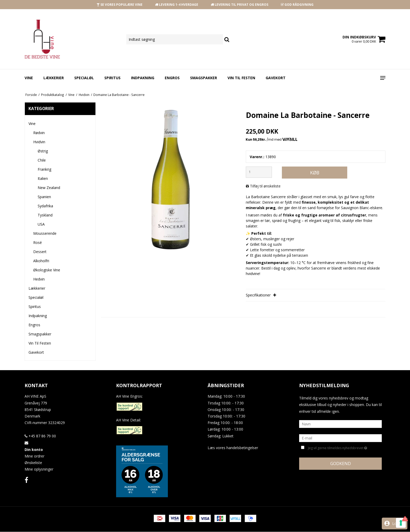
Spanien (44, 197)
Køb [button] (315, 173)
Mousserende (45, 233)
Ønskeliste (33, 463)
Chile (42, 160)
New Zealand (49, 188)
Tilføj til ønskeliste (265, 186)
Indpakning (143, 78)
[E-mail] (340, 438)
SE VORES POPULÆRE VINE (119, 5)
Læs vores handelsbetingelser (233, 448)
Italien (43, 178)
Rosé (38, 242)
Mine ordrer (35, 456)
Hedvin (39, 279)
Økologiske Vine (47, 270)
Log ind (398, 524)
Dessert (40, 252)
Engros (172, 78)
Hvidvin (39, 142)
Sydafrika (45, 206)
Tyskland (45, 215)
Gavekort (276, 78)
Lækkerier (54, 78)
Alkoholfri (41, 261)
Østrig (43, 151)
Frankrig (44, 169)
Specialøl (84, 78)
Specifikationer (261, 295)
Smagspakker (204, 78)
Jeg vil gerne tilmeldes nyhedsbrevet (338, 447)
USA (41, 224)
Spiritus (112, 78)
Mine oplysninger (39, 469)
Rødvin (39, 133)
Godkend (341, 464)
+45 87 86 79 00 (40, 436)
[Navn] (340, 424)
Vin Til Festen (241, 78)
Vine (29, 78)
